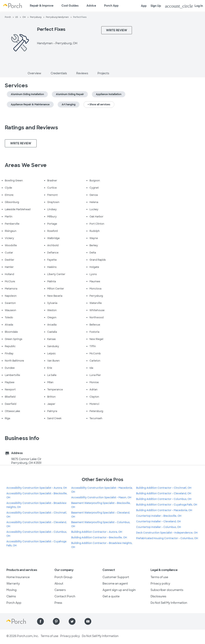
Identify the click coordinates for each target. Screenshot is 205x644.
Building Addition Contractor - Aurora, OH (97, 532)
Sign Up (156, 6)
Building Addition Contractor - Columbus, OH (164, 499)
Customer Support (116, 577)
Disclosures (158, 596)
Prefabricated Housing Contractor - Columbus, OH (167, 538)
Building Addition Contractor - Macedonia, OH (164, 510)
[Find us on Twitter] (72, 621)
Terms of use (159, 577)
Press (58, 603)
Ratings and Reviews (31, 128)
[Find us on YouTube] (88, 621)
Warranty (13, 584)
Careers (60, 590)
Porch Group (63, 577)
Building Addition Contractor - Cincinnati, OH (164, 488)
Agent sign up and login (119, 590)
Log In (184, 6)
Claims (11, 596)
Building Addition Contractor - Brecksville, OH (99, 538)
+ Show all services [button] (99, 104)
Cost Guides (70, 6)
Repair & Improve (42, 6)
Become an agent (115, 584)
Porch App (111, 6)
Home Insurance (18, 577)
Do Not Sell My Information (169, 603)
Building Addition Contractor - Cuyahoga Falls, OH (167, 505)
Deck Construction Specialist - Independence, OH (167, 533)
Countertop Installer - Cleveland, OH (158, 521)
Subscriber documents (167, 590)
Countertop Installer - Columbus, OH (159, 527)
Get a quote (111, 596)
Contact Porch (65, 596)
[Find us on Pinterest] (56, 621)
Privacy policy (160, 584)
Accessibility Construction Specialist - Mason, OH (101, 497)
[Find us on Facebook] (40, 621)
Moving (12, 590)
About (59, 584)
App (144, 6)
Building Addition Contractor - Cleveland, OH (164, 493)
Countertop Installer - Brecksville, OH (159, 516)
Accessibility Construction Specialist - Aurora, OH (37, 488)
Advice (91, 6)
